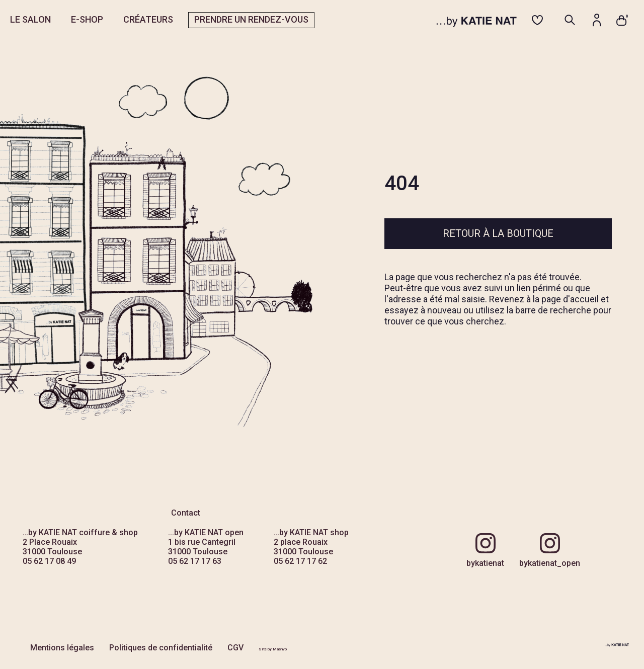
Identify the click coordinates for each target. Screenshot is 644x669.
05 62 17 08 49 (49, 561)
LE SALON (30, 19)
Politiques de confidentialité (161, 648)
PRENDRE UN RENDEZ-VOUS (251, 19)
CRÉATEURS (148, 19)
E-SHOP (87, 19)
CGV (235, 648)
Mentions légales (62, 648)
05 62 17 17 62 (300, 561)
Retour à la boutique (498, 233)
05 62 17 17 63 (195, 561)
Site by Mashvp (273, 649)
